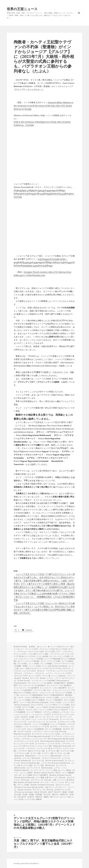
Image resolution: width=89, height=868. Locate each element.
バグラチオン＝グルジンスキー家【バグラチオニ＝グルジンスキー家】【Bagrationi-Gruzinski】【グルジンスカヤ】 (44, 746)
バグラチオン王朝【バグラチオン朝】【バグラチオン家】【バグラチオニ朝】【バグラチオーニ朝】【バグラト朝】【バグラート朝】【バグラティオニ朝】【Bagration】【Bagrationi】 (44, 753)
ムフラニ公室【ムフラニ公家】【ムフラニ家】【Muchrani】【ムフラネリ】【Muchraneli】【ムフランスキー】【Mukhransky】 (44, 765)
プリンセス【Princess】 (32, 758)
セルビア (29, 710)
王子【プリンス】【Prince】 (43, 790)
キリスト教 (46, 676)
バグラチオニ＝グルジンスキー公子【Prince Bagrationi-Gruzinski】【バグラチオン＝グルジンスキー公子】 (44, 736)
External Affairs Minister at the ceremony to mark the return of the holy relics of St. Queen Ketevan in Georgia (43, 106)
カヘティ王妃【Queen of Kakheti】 (55, 666)
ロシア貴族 (40, 777)
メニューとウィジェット (79, 16)
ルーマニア (34, 770)
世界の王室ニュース (22, 9)
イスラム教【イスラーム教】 (38, 654)
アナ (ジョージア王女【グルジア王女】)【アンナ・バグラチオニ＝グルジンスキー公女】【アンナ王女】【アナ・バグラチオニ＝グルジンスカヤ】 (44, 651)
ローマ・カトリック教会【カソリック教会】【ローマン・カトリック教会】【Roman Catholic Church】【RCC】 (44, 771)
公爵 (54, 780)
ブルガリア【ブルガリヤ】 (51, 758)
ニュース (43, 647)
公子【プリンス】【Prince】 (41, 780)
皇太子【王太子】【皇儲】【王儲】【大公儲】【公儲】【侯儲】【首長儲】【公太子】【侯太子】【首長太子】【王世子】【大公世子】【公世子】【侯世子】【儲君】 (44, 794)
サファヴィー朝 (40, 690)
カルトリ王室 (24, 668)
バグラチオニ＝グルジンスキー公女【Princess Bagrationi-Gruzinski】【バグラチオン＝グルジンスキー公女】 (40, 733)
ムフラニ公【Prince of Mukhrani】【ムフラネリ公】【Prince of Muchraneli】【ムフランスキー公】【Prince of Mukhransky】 (44, 760)
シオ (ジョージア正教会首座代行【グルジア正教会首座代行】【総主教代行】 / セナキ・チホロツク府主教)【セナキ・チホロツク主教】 (43, 696)
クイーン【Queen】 (59, 676)
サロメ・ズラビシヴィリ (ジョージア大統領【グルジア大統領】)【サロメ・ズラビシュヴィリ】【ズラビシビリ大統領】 (44, 691)
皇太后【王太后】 (41, 792)
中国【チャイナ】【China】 (55, 777)
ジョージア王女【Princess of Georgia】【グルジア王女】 (41, 702)
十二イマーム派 (63, 780)
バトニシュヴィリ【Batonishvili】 (49, 756)
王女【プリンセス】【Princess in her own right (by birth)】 (42, 786)
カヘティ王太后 (35, 666)
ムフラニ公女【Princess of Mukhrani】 (56, 763)
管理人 (33, 647)
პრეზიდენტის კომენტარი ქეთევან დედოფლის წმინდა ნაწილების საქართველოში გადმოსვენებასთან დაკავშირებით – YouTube (44, 194)
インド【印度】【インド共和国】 (41, 664)
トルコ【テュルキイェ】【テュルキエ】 (42, 722)
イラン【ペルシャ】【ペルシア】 (62, 654)
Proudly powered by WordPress (26, 863)
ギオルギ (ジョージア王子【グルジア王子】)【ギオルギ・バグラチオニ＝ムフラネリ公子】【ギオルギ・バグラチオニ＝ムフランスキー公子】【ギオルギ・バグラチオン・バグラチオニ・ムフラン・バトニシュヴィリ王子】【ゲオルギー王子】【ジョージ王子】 (44, 672)
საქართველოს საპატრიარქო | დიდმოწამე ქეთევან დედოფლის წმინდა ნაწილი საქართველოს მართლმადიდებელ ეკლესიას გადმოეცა (44, 262)
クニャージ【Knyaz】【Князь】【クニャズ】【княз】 (44, 677)
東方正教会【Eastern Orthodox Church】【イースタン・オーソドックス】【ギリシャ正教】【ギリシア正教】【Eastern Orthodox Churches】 (44, 782)
